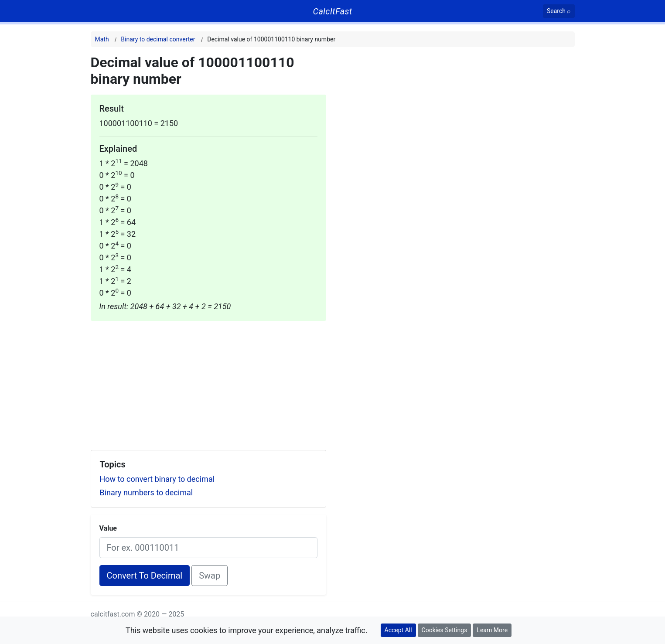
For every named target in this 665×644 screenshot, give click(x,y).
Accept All (398, 630)
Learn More (492, 630)
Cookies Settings (445, 630)
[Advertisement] (208, 382)
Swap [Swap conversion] (210, 576)
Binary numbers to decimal (147, 492)
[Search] (559, 11)
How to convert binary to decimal (157, 479)
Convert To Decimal (145, 576)
